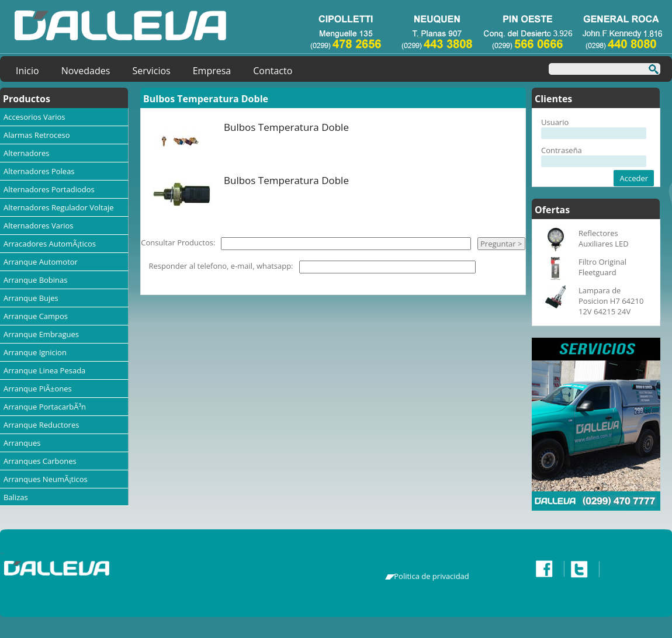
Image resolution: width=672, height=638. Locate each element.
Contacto (273, 71)
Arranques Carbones (40, 461)
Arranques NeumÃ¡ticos (46, 479)
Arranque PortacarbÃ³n (45, 407)
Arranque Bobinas (36, 280)
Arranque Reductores (41, 425)
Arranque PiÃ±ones (38, 389)
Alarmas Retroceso (37, 135)
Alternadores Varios (39, 226)
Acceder (634, 178)
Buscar (650, 71)
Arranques (22, 443)
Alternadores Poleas (39, 171)
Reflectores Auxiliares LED (604, 238)
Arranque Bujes (31, 298)
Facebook (547, 569)
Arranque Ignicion (35, 352)
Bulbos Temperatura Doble (286, 127)
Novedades (86, 71)
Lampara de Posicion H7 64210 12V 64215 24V (611, 301)
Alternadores (27, 153)
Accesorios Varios (34, 117)
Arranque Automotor (41, 262)
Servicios (151, 71)
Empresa (212, 71)
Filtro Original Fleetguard (602, 267)
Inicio (27, 71)
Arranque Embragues (41, 334)
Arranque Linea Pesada (44, 370)
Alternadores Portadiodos (49, 189)
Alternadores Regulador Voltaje (59, 207)
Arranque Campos (36, 316)
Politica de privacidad (431, 576)
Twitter (582, 569)
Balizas (16, 497)
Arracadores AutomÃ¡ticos (50, 244)
